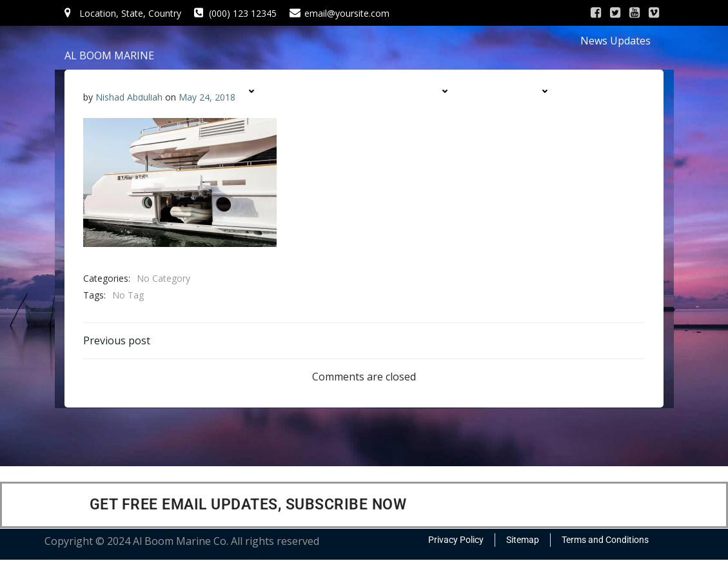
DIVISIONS (523, 91)
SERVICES (325, 91)
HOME (142, 91)
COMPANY (230, 91)
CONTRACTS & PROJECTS (386, 116)
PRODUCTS (421, 91)
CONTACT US (519, 116)
